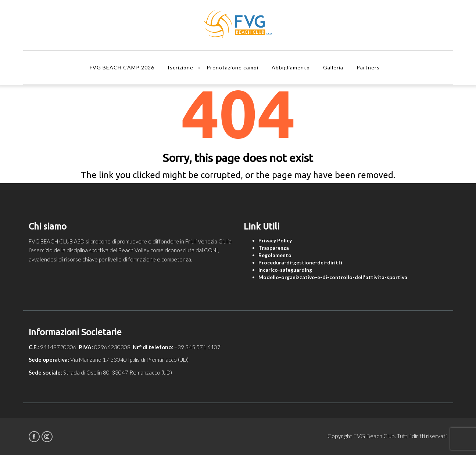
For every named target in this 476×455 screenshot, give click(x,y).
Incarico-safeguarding (285, 270)
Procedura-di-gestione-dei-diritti (300, 262)
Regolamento (275, 255)
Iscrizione (180, 67)
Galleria (333, 67)
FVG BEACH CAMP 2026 (122, 67)
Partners (368, 67)
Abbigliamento (291, 67)
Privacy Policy (275, 240)
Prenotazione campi (232, 67)
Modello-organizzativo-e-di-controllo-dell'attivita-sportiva (333, 277)
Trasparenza (274, 248)
